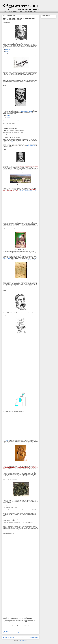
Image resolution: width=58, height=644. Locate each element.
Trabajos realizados (13, 11)
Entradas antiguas (34, 637)
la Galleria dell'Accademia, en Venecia (30, 260)
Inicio (5, 11)
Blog (21, 11)
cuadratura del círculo (10, 142)
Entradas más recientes (9, 637)
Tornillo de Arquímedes (21, 70)
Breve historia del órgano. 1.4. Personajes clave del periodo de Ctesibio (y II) (19, 19)
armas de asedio (32, 55)
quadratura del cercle (31, 145)
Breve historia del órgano (30, 11)
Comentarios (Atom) (23, 641)
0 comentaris (7, 631)
